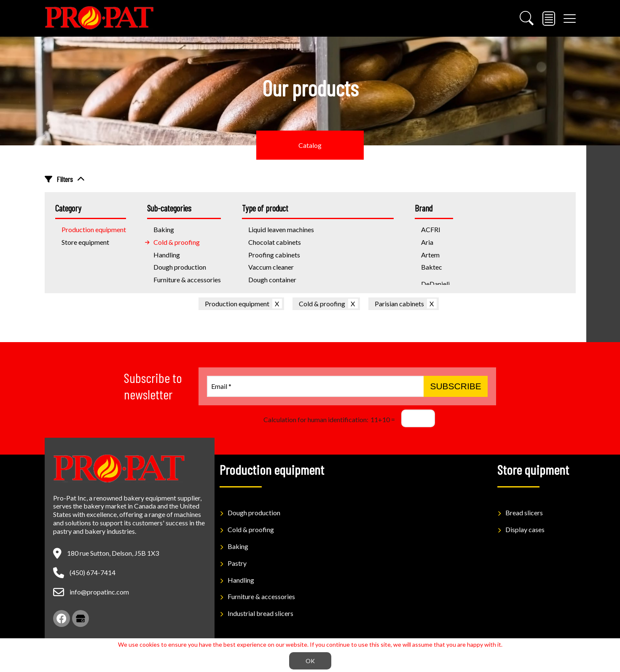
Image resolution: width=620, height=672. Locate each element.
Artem (430, 255)
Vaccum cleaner (271, 267)
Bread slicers (524, 513)
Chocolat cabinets (275, 242)
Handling (167, 255)
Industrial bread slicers (260, 613)
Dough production (180, 267)
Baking (238, 546)
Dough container (272, 280)
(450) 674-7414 (93, 572)
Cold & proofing (177, 242)
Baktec (432, 267)
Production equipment (237, 304)
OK (310, 661)
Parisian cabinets (399, 304)
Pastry (237, 563)
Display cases (525, 529)
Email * (221, 386)
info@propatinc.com (99, 592)
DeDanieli (435, 284)
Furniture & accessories (187, 280)
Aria (427, 242)
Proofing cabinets (274, 255)
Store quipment (533, 469)
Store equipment (85, 242)
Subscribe (455, 386)
